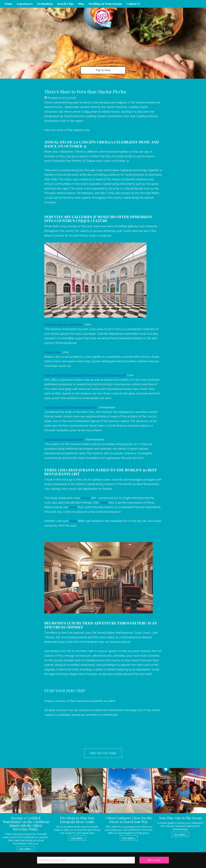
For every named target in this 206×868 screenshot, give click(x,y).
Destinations (45, 4)
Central (86, 498)
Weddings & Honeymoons (105, 4)
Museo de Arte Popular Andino (64, 439)
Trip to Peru (103, 70)
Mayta (73, 507)
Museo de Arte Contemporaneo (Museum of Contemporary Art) (85, 375)
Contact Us (133, 4)
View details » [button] (26, 849)
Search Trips (65, 4)
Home (8, 4)
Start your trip (154, 860)
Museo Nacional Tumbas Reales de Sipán (71, 407)
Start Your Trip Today (103, 753)
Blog (81, 4)
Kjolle (73, 521)
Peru (88, 112)
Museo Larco (53, 352)
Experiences (25, 4)
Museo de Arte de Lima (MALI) (64, 324)
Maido (104, 503)
